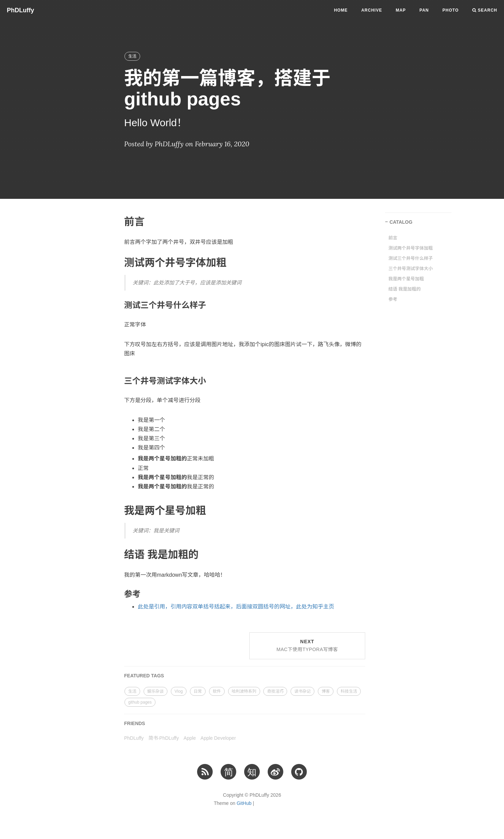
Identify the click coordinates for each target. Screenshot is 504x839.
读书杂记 (302, 691)
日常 (198, 691)
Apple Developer (218, 738)
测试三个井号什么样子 (411, 258)
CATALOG (401, 222)
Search (485, 10)
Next (307, 646)
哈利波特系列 (244, 691)
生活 (132, 56)
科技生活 (349, 691)
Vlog (179, 691)
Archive (372, 10)
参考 (393, 299)
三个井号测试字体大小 (411, 269)
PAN (424, 10)
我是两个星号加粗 (406, 279)
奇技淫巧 (275, 691)
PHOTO (451, 10)
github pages (140, 702)
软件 (217, 691)
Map (401, 10)
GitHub (244, 803)
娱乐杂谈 (155, 691)
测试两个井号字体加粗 (411, 248)
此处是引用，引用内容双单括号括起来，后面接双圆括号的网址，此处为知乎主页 (236, 607)
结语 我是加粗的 (405, 289)
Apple (190, 738)
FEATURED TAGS (144, 676)
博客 (326, 691)
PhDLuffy (20, 10)
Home (341, 10)
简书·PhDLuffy (164, 738)
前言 (393, 238)
